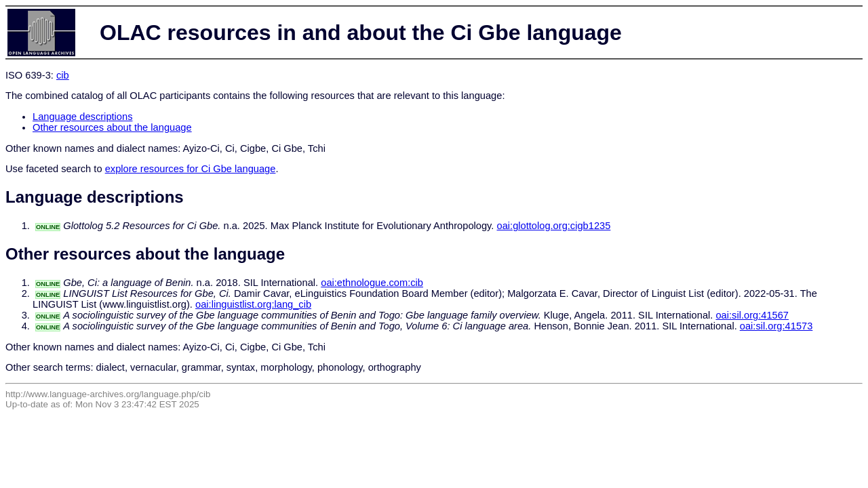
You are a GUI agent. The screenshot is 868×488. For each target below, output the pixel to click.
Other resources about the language (112, 127)
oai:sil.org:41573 (776, 326)
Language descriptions (83, 117)
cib (63, 75)
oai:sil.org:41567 (752, 315)
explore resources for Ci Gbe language (191, 169)
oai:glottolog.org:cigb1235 (554, 226)
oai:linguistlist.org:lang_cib (253, 304)
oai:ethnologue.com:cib (372, 283)
